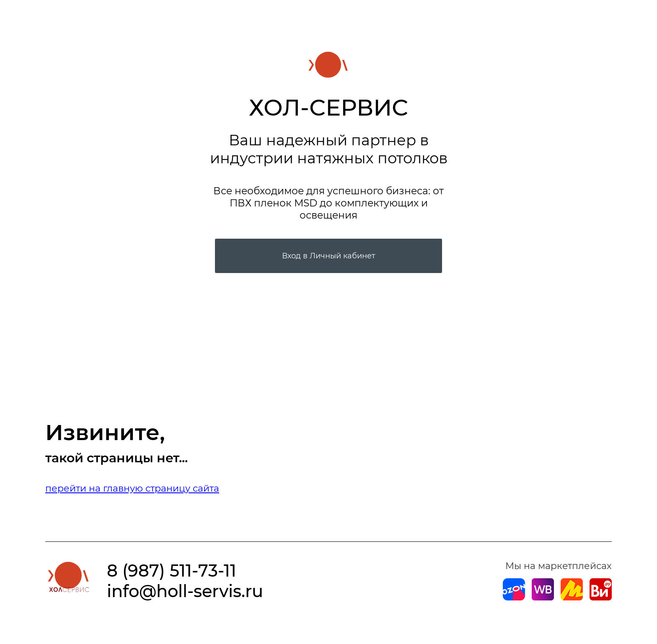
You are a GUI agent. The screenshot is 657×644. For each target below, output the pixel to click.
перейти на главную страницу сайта (132, 488)
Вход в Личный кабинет (329, 256)
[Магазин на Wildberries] (543, 597)
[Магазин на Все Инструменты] (601, 597)
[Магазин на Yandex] (572, 597)
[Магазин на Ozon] (514, 597)
